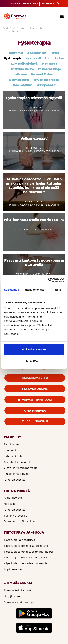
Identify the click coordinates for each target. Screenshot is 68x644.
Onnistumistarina (22, 69)
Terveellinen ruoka (46, 80)
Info (48, 58)
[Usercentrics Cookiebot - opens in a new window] (49, 280)
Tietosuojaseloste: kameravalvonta (27, 557)
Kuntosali (10, 450)
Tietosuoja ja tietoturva (19, 540)
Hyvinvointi (33, 58)
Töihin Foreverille (15, 516)
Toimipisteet (12, 444)
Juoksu (59, 58)
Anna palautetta (14, 480)
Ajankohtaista (38, 28)
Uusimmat (16, 53)
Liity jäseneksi (13, 596)
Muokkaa (34, 361)
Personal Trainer (42, 74)
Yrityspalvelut (46, 85)
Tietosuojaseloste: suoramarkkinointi (28, 552)
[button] (62, 16)
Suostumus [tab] (12, 290)
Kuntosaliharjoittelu (24, 64)
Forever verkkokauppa (19, 602)
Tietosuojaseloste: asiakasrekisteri (26, 546)
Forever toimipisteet (17, 590)
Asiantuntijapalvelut (17, 462)
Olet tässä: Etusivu (14, 28)
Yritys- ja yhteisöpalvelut (20, 468)
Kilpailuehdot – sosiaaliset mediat (26, 563)
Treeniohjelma (23, 85)
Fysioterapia (13, 31)
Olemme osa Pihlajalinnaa (21, 521)
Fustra (55, 53)
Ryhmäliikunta (19, 80)
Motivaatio (50, 64)
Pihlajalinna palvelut (17, 474)
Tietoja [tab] (57, 290)
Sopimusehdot (13, 569)
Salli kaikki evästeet (34, 349)
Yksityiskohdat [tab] (34, 290)
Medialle (9, 504)
